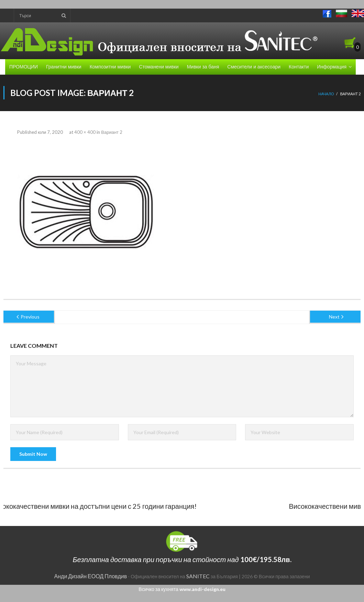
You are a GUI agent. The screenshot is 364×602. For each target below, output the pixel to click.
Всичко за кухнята (182, 589)
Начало (326, 94)
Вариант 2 (112, 132)
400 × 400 (85, 132)
